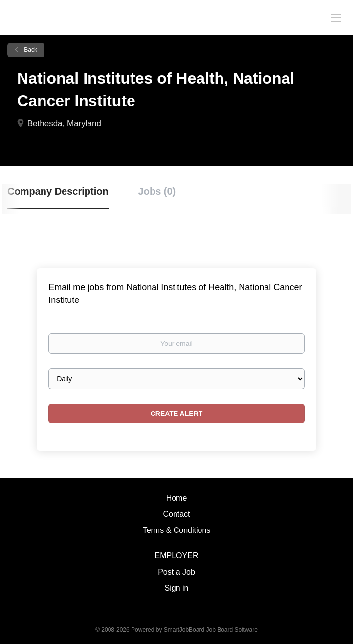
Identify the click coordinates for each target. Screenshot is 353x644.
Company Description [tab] (58, 191)
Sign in (177, 588)
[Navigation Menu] (336, 17)
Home (177, 498)
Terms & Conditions (177, 530)
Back (30, 50)
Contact (176, 514)
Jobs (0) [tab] (157, 191)
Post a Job (176, 572)
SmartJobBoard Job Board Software (211, 630)
